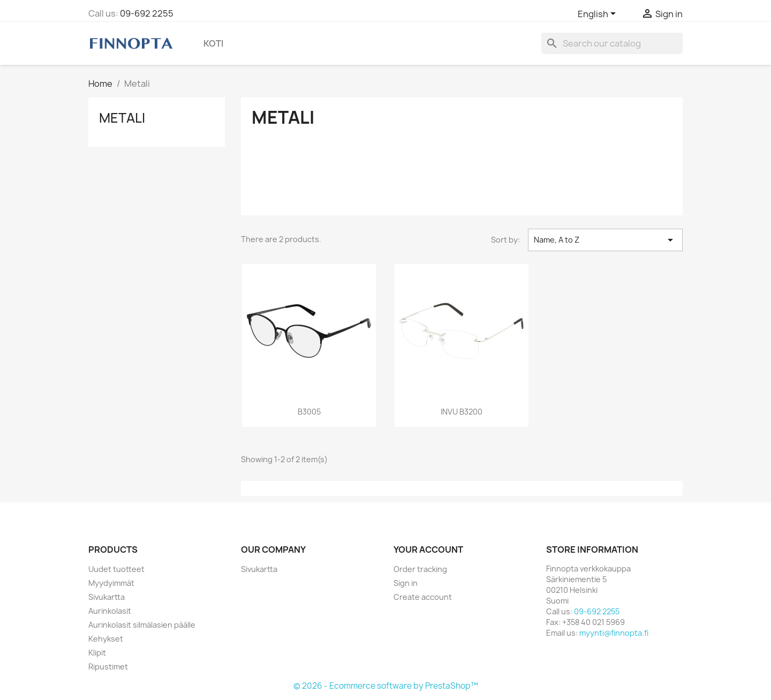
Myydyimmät (111, 583)
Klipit (97, 653)
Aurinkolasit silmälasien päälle (142, 625)
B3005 (309, 412)
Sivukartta (107, 597)
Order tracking (420, 569)
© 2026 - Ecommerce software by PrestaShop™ (386, 686)
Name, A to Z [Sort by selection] (605, 240)
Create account (423, 597)
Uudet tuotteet (116, 569)
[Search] (612, 43)
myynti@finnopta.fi (614, 633)
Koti (213, 43)
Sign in (406, 583)
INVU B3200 (462, 412)
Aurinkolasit (110, 611)
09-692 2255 (147, 13)
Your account (428, 550)
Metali (122, 118)
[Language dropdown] (599, 14)
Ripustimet (108, 667)
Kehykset (106, 639)
